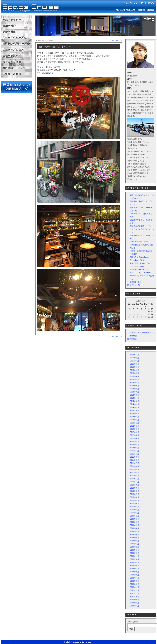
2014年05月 (134, 395)
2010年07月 (134, 494)
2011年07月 (134, 463)
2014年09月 (134, 386)
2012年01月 (134, 448)
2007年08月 (134, 603)
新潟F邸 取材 (136, 282)
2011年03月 (134, 472)
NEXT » (119, 41)
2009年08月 (134, 528)
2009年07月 (134, 531)
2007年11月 (134, 593)
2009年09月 (134, 525)
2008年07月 (134, 569)
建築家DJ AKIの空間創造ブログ (142, 333)
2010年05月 (134, 500)
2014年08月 (134, 389)
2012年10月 (134, 429)
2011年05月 (134, 469)
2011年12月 (134, 451)
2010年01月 (134, 513)
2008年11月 (134, 556)
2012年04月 (134, 438)
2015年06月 (134, 370)
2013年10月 (134, 410)
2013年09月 (134, 414)
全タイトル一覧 (134, 285)
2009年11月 (134, 519)
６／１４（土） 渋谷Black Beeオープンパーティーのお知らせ (142, 276)
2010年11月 (134, 482)
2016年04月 (134, 361)
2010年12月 (134, 479)
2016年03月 (134, 364)
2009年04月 (134, 541)
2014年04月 (134, 398)
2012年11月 (134, 426)
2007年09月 (134, 600)
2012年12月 (134, 423)
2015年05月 (134, 373)
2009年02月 (134, 547)
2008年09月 (134, 562)
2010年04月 (134, 504)
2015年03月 (134, 379)
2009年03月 (134, 544)
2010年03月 (134, 507)
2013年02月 (134, 417)
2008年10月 (134, 559)
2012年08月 (134, 435)
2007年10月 (134, 597)
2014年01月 (134, 407)
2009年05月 (134, 538)
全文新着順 (132, 339)
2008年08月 (134, 566)
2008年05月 (134, 575)
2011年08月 (134, 460)
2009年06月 (134, 535)
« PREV (111, 41)
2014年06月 (134, 392)
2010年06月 (134, 497)
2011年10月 (134, 457)
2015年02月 (134, 383)
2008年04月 (134, 578)
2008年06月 (134, 572)
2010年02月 (134, 510)
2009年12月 (134, 516)
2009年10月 (134, 522)
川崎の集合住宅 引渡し (139, 242)
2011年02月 (134, 476)
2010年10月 (134, 485)
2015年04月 (134, 376)
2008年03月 (134, 581)
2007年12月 (134, 590)
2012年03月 (134, 441)
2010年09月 (134, 488)
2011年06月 (134, 466)
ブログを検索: (133, 622)
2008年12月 (134, 553)
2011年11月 (134, 454)
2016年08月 (134, 358)
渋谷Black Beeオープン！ (140, 270)
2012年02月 (134, 445)
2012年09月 (134, 432)
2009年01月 (134, 550)
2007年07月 (134, 606)
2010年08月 (134, 491)
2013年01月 (134, 420)
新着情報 (133, 336)
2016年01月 (134, 367)
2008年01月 (134, 587)
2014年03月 (134, 401)
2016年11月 (134, 355)
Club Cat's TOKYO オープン (141, 226)
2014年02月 (134, 404)
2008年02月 (134, 584)
